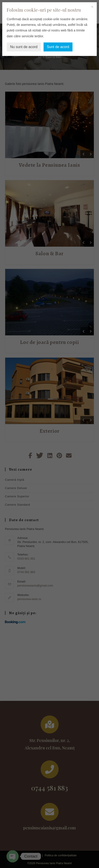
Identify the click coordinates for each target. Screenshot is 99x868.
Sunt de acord (58, 47)
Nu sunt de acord (24, 47)
